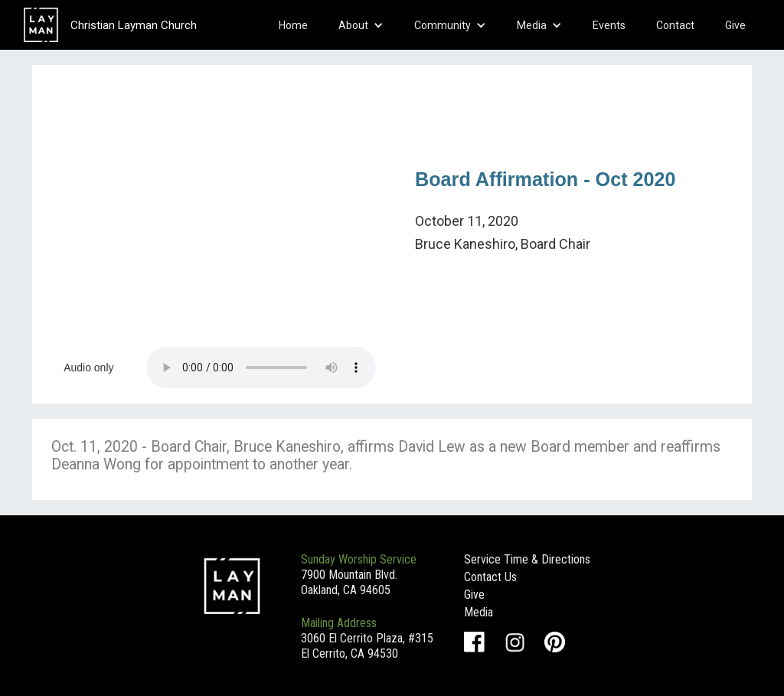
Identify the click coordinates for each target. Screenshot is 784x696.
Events (609, 25)
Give (735, 25)
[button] (361, 25)
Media (479, 612)
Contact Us (490, 577)
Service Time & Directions (527, 559)
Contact (675, 25)
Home (293, 25)
